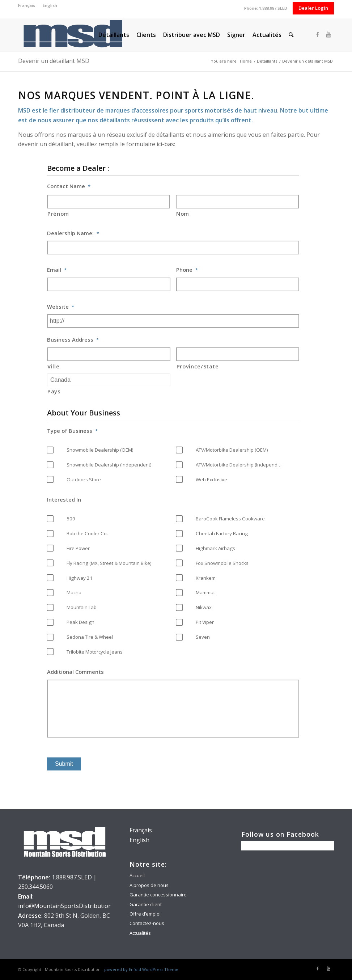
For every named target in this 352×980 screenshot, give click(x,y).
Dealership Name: (73, 233)
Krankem (206, 578)
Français (27, 5)
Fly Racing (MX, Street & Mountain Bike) (109, 563)
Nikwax (204, 607)
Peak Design (80, 622)
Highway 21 (80, 578)
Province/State (198, 366)
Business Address (73, 340)
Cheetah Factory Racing (222, 533)
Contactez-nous (147, 923)
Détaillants (267, 61)
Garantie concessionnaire (158, 895)
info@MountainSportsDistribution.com (71, 906)
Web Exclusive (211, 480)
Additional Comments (75, 672)
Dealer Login (313, 8)
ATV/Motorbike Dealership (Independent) (241, 465)
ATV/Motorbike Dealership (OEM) (232, 450)
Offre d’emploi (145, 914)
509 (71, 519)
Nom (183, 214)
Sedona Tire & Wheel (90, 637)
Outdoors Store (84, 480)
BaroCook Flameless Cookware (230, 519)
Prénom (58, 214)
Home (246, 61)
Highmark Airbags (215, 548)
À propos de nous (149, 885)
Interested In (64, 500)
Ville (53, 366)
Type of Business (72, 431)
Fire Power (78, 548)
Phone (187, 270)
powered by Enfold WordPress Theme (141, 969)
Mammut (205, 592)
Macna (74, 592)
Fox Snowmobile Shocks (222, 563)
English (50, 5)
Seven (203, 637)
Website (61, 307)
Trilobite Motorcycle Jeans (95, 652)
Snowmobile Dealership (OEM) (100, 450)
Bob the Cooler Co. (87, 533)
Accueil (137, 875)
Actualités (140, 933)
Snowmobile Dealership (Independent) (109, 465)
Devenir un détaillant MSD (54, 61)
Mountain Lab (82, 607)
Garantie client (146, 904)
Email (57, 270)
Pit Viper (205, 622)
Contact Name (69, 186)
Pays (54, 391)
